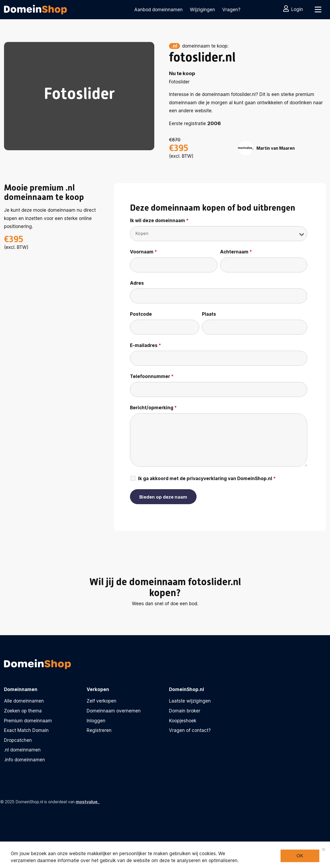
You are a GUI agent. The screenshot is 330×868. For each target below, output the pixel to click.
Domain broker (185, 711)
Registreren (99, 730)
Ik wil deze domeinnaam (159, 221)
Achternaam (236, 252)
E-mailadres (145, 345)
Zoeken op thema (23, 711)
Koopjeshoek (183, 721)
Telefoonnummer (152, 376)
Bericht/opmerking (153, 408)
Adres (137, 283)
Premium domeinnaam (28, 721)
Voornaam (143, 252)
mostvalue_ (88, 802)
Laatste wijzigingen (190, 701)
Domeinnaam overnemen (114, 711)
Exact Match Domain (26, 730)
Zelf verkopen (101, 701)
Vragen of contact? (190, 730)
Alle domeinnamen (24, 701)
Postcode (141, 314)
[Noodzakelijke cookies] (323, 849)
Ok (300, 856)
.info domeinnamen (24, 760)
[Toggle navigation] (317, 10)
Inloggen (96, 721)
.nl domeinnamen (22, 750)
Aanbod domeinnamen (158, 10)
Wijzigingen (202, 10)
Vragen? (231, 10)
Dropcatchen (18, 740)
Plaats (209, 314)
